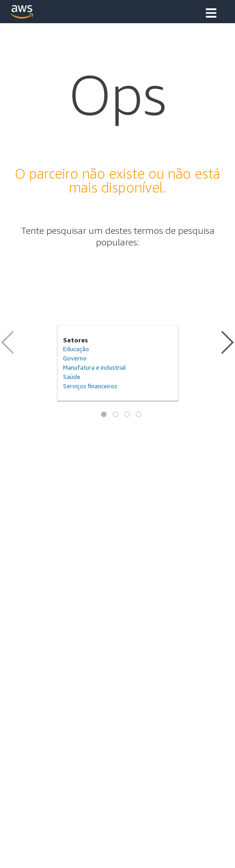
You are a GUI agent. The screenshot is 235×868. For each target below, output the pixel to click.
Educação (76, 349)
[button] (211, 14)
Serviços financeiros (90, 386)
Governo (75, 358)
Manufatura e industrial (95, 367)
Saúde (72, 377)
